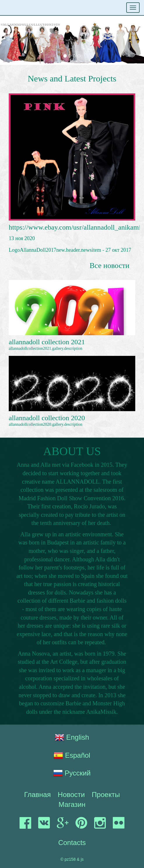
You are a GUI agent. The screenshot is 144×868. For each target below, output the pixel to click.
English (72, 737)
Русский (72, 773)
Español (72, 755)
